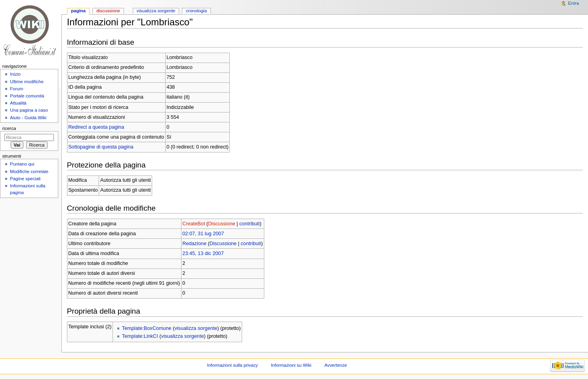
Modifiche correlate (29, 171)
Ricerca (9, 128)
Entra (574, 3)
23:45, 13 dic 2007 (203, 253)
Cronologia (196, 11)
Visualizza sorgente (156, 11)
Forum (16, 89)
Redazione (194, 244)
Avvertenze (336, 365)
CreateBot (194, 224)
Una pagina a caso (29, 110)
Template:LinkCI (140, 336)
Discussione (221, 224)
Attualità (18, 103)
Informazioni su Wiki (291, 365)
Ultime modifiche (27, 82)
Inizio (15, 74)
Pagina (78, 11)
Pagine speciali (25, 179)
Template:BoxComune (147, 328)
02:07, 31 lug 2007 (203, 234)
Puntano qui (22, 164)
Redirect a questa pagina (96, 127)
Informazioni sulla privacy (233, 365)
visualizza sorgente (196, 328)
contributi (249, 224)
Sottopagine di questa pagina (101, 147)
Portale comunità (27, 96)
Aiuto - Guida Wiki (28, 118)
